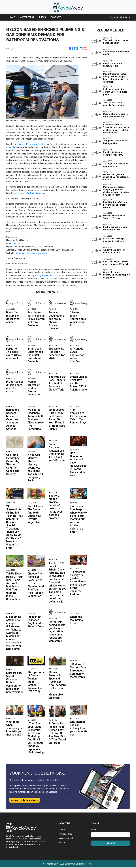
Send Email (17, 243)
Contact (63, 843)
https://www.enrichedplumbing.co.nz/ (29, 193)
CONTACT (56, 17)
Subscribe (111, 843)
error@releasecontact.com (48, 275)
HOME (12, 17)
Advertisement (66, 838)
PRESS (42, 17)
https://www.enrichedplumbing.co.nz (32, 253)
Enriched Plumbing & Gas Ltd (31, 144)
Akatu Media (12, 147)
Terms (62, 830)
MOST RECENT (27, 17)
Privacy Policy (66, 834)
